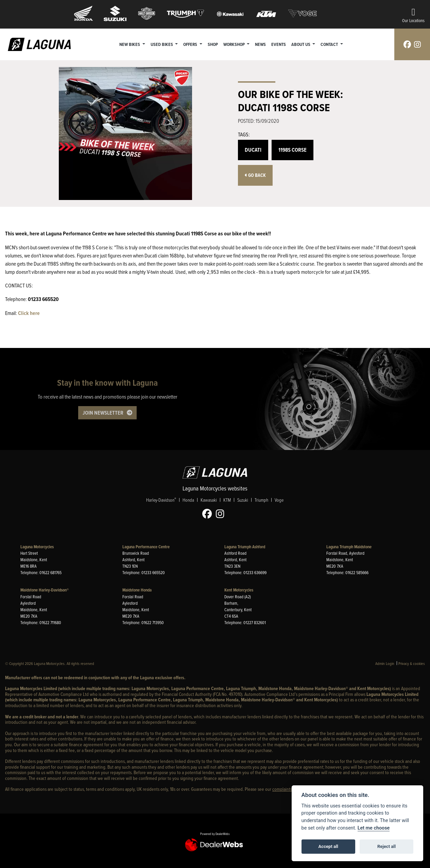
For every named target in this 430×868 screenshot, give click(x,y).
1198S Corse (293, 150)
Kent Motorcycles (239, 590)
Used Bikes (162, 44)
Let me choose (374, 828)
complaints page (287, 789)
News (260, 44)
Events (279, 44)
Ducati (253, 150)
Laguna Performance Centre (146, 547)
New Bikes (130, 44)
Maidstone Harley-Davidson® (45, 590)
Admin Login (385, 663)
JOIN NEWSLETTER (103, 413)
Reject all (386, 846)
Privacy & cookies (412, 663)
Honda (188, 500)
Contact (330, 44)
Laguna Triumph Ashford (245, 547)
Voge (279, 500)
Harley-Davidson (161, 500)
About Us (301, 44)
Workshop (235, 44)
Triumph (261, 500)
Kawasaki (209, 500)
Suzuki (243, 500)
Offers (191, 44)
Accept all (328, 846)
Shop (213, 44)
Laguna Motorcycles (37, 547)
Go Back (255, 175)
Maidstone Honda (137, 590)
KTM (227, 500)
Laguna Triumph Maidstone (349, 547)
